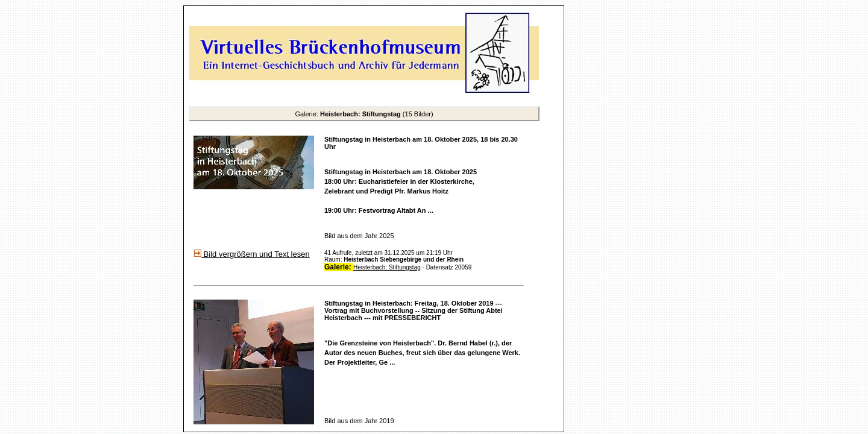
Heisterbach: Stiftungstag (387, 267)
